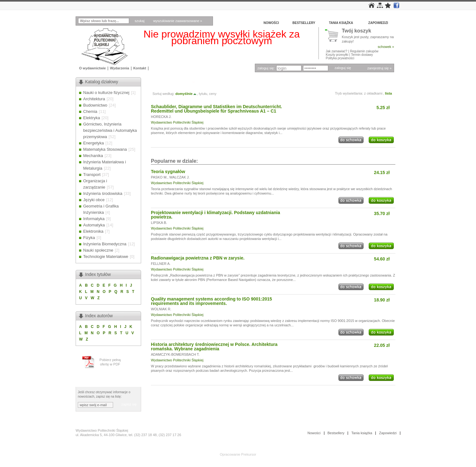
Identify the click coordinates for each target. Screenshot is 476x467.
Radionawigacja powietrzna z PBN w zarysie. (198, 258)
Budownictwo (95, 105)
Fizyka (89, 238)
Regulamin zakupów (364, 51)
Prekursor (249, 454)
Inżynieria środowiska (103, 193)
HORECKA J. (161, 117)
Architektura (94, 99)
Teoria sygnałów (168, 172)
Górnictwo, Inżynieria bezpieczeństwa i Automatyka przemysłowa (110, 130)
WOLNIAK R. (161, 309)
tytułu (203, 94)
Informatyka (94, 219)
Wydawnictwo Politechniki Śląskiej (177, 122)
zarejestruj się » (379, 68)
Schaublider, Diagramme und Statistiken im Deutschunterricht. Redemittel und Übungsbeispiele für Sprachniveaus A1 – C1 (216, 109)
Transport (92, 175)
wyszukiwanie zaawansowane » (178, 21)
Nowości (271, 23)
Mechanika (93, 156)
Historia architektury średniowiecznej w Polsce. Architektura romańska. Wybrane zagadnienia (214, 347)
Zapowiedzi (378, 23)
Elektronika (93, 231)
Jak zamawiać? (336, 51)
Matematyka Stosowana (105, 149)
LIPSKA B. (159, 223)
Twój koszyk (356, 31)
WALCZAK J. (180, 177)
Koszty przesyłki (337, 55)
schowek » (386, 47)
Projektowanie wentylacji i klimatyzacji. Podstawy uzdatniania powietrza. (215, 215)
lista (388, 93)
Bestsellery (304, 23)
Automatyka (94, 225)
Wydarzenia (120, 68)
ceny (213, 94)
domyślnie (186, 94)
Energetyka (94, 143)
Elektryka (92, 118)
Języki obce (94, 200)
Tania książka (341, 23)
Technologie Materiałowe (106, 257)
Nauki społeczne (98, 250)
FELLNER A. (161, 264)
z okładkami (373, 93)
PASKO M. (159, 177)
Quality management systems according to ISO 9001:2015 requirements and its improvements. (211, 301)
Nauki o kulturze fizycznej (106, 93)
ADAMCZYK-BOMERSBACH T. (175, 354)
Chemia (90, 111)
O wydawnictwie (92, 68)
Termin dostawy (362, 55)
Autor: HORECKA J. (170, 82)
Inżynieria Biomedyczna (105, 244)
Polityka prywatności (340, 58)
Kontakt (140, 68)
